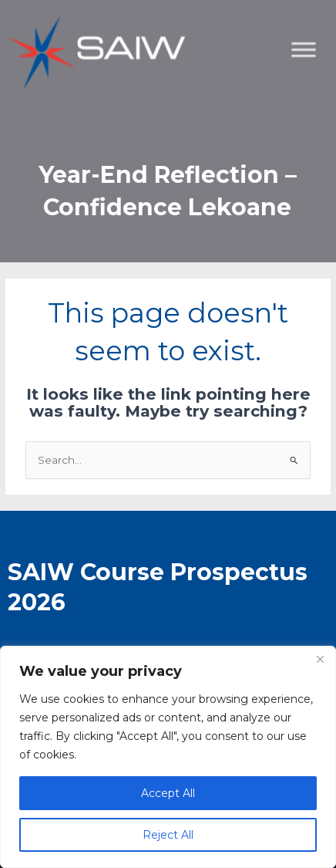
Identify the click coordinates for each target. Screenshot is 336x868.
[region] (168, 757)
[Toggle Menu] (316, 128)
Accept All (168, 793)
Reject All (168, 835)
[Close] (320, 659)
